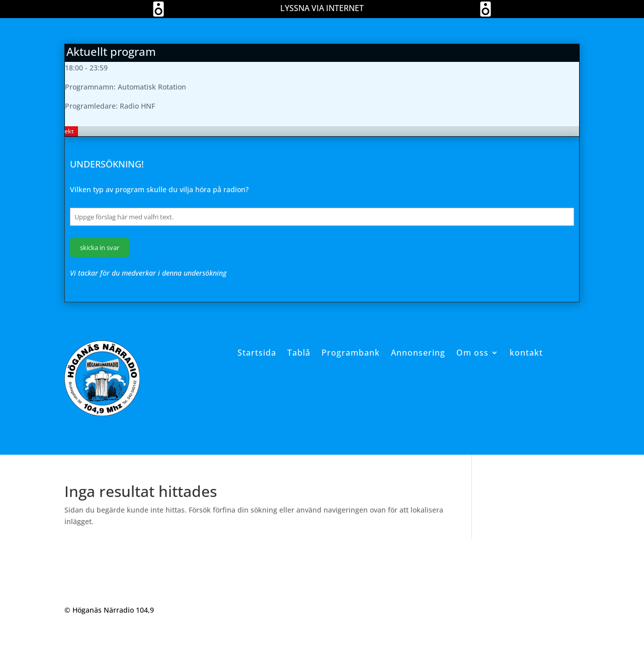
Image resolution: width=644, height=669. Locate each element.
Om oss (472, 353)
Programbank (351, 353)
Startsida (257, 353)
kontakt (526, 353)
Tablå (299, 353)
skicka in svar (100, 247)
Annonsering (418, 353)
